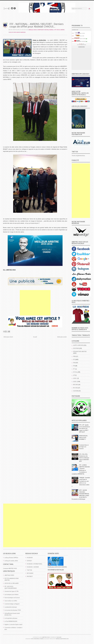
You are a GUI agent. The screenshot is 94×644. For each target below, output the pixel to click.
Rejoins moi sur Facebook (15, 8)
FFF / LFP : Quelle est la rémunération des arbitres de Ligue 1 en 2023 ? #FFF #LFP (85, 429)
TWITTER (29, 570)
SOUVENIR (76, 391)
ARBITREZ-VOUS (46, 637)
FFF (55, 30)
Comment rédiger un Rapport (12, 604)
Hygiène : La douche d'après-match (13, 625)
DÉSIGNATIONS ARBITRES (80, 352)
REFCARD (76, 385)
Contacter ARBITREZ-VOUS (10, 568)
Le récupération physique (11, 618)
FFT (74, 369)
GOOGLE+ (29, 561)
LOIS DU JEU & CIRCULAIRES (12, 583)
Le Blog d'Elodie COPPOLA (11, 558)
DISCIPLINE (76, 348)
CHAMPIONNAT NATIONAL (43, 30)
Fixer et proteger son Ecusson (12, 598)
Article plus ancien (62, 337)
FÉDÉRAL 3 (52, 30)
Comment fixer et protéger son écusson (84, 447)
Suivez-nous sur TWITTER (12, 8)
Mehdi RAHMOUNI (21, 32)
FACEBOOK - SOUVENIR (33, 567)
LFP (74, 375)
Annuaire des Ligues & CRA (12, 591)
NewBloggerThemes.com (62, 639)
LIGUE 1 (75, 378)
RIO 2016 (75, 388)
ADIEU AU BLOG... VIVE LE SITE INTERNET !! (84, 438)
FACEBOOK (30, 558)
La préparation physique (11, 607)
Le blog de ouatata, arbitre (11, 561)
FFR (74, 366)
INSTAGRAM (30, 573)
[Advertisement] (35, 303)
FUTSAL (75, 372)
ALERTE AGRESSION (78, 345)
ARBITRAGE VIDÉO (9, 575)
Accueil (35, 337)
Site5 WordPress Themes (37, 639)
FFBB (74, 356)
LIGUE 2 (75, 382)
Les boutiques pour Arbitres (12, 595)
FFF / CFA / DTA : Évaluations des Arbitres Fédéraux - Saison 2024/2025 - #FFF (84, 458)
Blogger (59, 637)
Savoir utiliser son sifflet (11, 601)
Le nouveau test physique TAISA (13, 610)
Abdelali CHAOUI (33, 30)
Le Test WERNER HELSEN (11, 621)
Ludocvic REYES (13, 32)
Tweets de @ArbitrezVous (78, 156)
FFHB (74, 363)
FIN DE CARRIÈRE (61, 30)
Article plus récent (8, 337)
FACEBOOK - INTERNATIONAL (35, 564)
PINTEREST (30, 576)
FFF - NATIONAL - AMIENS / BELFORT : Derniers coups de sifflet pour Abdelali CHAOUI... (36, 25)
